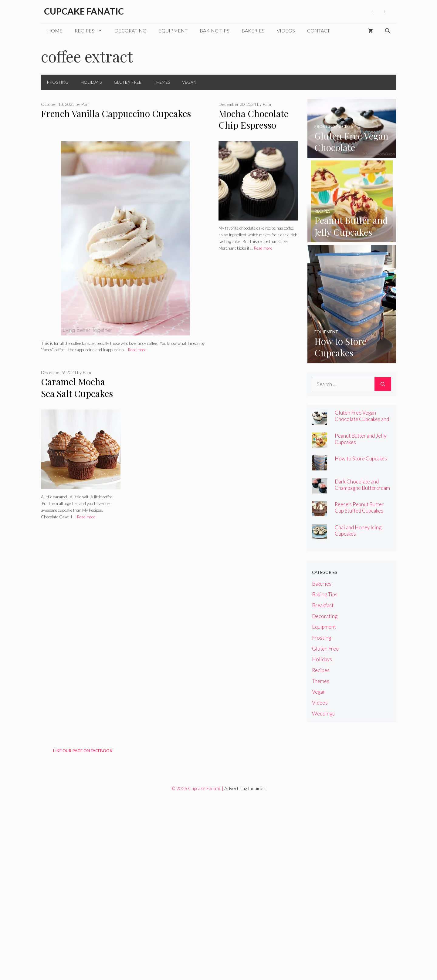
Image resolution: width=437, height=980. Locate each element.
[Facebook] (373, 11)
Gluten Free (128, 82)
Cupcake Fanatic (84, 11)
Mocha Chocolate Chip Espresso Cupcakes (253, 125)
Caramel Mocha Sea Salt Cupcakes (77, 387)
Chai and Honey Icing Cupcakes (358, 530)
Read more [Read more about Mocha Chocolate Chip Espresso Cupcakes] (263, 248)
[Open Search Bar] (388, 31)
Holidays (91, 82)
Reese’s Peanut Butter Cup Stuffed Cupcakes (359, 507)
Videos (286, 30)
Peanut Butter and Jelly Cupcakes (361, 439)
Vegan (189, 82)
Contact (318, 30)
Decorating (130, 30)
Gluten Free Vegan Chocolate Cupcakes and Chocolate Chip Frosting (362, 419)
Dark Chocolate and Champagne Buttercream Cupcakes (362, 488)
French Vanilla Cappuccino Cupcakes (116, 113)
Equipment (173, 30)
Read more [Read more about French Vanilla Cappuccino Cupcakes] (137, 350)
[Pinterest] (385, 11)
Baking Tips (215, 30)
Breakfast (323, 605)
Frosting (58, 82)
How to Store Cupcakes (361, 458)
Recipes (91, 31)
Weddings (323, 714)
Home (55, 30)
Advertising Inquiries (245, 788)
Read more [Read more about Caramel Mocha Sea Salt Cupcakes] (86, 517)
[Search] (383, 384)
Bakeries (253, 30)
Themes (162, 82)
